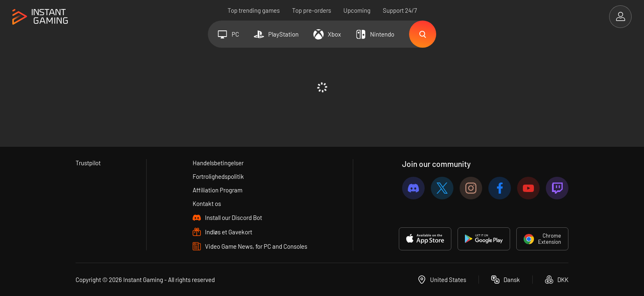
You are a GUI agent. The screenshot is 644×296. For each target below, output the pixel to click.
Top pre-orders (312, 10)
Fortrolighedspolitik (218, 176)
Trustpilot (88, 163)
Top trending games (254, 10)
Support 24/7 (400, 10)
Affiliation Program (217, 190)
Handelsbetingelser (218, 163)
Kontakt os (207, 203)
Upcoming (357, 10)
